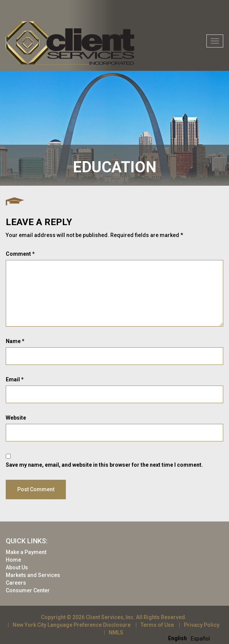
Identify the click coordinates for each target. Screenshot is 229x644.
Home (13, 560)
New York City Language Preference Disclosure (72, 625)
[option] (200, 639)
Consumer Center (28, 590)
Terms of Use (157, 625)
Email (15, 379)
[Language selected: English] (191, 638)
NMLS (116, 633)
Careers (16, 583)
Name (15, 341)
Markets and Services (33, 575)
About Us (17, 567)
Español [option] (200, 639)
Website (16, 418)
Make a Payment (26, 552)
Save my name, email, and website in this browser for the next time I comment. (104, 465)
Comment (20, 254)
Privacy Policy (202, 625)
